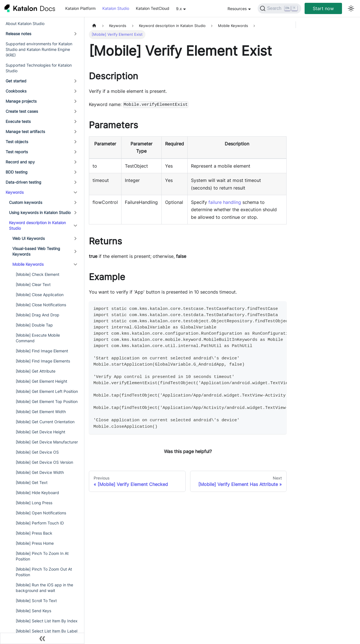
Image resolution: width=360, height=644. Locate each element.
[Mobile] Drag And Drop (38, 315)
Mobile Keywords (28, 264)
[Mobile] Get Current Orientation (45, 422)
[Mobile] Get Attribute (36, 371)
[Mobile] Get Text (32, 482)
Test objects (17, 142)
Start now (323, 8)
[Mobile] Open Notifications (41, 513)
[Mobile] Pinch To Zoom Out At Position (44, 572)
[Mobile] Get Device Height (40, 432)
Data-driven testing (23, 182)
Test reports (17, 152)
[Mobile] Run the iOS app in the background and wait (44, 588)
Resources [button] (237, 9)
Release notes (18, 34)
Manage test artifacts (25, 131)
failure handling (225, 202)
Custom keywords (26, 202)
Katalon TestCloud (153, 8)
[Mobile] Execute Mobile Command (38, 338)
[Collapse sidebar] (42, 638)
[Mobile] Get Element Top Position (47, 401)
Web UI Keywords (29, 238)
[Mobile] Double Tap (34, 325)
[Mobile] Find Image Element (42, 351)
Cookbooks (16, 91)
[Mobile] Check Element (38, 274)
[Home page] (94, 26)
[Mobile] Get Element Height (41, 381)
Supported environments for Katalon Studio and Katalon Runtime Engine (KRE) (39, 49)
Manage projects (21, 101)
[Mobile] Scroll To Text (36, 601)
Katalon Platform (80, 8)
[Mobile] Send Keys (33, 611)
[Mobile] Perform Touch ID (40, 523)
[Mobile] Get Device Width (40, 472)
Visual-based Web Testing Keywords (36, 251)
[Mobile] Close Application (40, 295)
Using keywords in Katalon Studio (40, 212)
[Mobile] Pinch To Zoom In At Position (42, 556)
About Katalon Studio (25, 23)
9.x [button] (179, 9)
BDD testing (17, 172)
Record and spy (20, 162)
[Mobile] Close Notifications (41, 305)
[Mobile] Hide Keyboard (37, 493)
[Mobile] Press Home (35, 543)
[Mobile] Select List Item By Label (47, 631)
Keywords (15, 192)
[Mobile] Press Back (34, 533)
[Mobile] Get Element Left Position (47, 391)
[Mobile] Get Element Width (41, 412)
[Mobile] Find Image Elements (43, 361)
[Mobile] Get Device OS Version (44, 462)
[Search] (279, 8)
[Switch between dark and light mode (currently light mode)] (351, 8)
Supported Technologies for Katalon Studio (39, 68)
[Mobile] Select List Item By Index (47, 621)
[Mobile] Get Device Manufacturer (47, 442)
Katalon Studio (116, 8)
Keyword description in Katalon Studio (37, 225)
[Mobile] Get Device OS (37, 452)
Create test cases (22, 111)
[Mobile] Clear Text (33, 284)
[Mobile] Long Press (34, 503)
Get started (16, 81)
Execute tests (18, 121)
